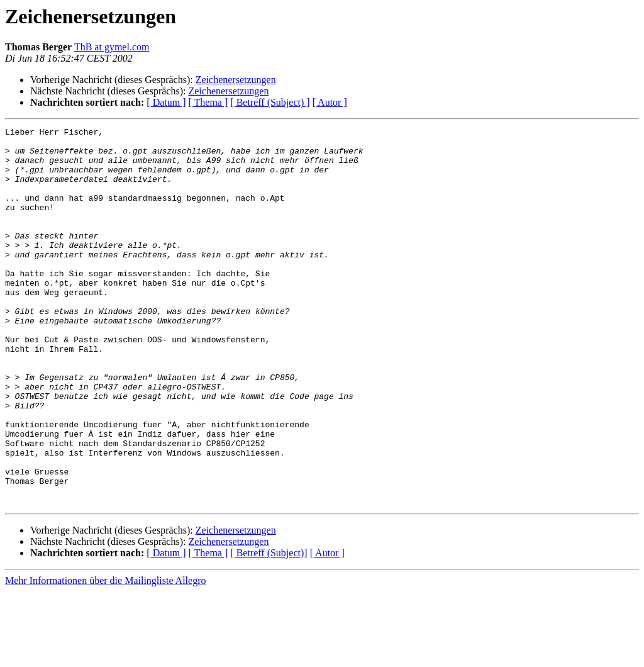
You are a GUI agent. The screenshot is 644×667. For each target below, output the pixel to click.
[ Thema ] (208, 102)
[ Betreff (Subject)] (269, 628)
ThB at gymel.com (112, 47)
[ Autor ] (330, 102)
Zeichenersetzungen (236, 80)
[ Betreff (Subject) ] (270, 102)
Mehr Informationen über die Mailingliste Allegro (105, 656)
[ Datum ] (166, 102)
